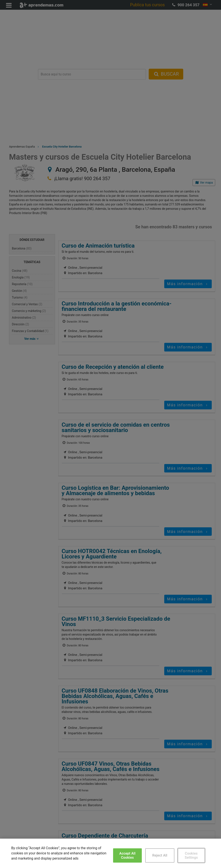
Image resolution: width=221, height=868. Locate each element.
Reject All (160, 855)
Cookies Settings (191, 855)
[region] (110, 853)
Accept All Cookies (127, 855)
